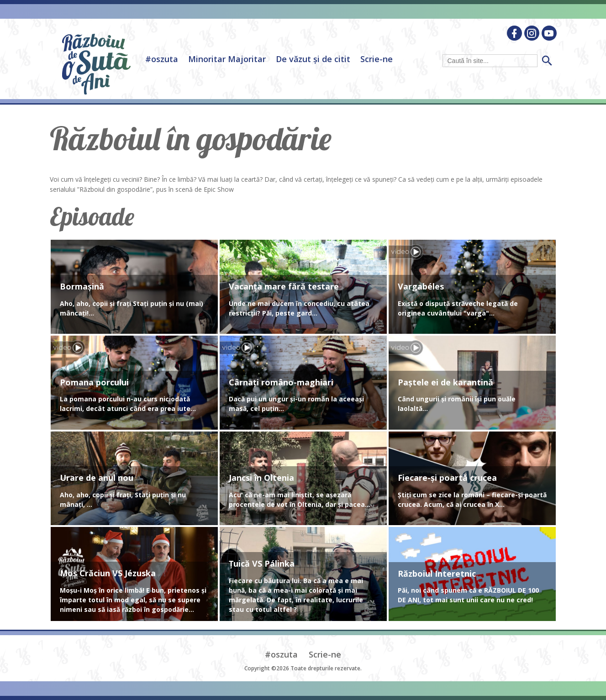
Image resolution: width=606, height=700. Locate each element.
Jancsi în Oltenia (261, 478)
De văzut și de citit (313, 59)
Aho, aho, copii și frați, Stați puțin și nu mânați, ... (123, 500)
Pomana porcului (94, 383)
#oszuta (162, 59)
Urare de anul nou (97, 478)
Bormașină (82, 287)
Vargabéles (421, 287)
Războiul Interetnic (437, 574)
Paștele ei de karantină (445, 383)
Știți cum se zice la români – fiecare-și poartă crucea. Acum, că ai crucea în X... (472, 500)
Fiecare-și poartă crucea (447, 478)
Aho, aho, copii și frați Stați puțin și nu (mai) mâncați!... (132, 308)
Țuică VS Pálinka (262, 564)
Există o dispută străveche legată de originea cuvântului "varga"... (458, 308)
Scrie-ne (377, 59)
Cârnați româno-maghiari (281, 383)
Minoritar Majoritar (227, 59)
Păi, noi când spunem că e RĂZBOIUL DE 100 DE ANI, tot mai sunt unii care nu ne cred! (468, 595)
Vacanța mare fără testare (284, 287)
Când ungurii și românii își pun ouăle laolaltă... (457, 404)
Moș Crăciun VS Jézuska (108, 574)
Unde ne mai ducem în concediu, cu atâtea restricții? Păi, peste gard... (299, 308)
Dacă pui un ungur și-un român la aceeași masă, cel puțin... (296, 404)
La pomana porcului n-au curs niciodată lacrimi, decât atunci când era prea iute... (128, 404)
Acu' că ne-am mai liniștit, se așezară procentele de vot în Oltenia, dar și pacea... (300, 500)
